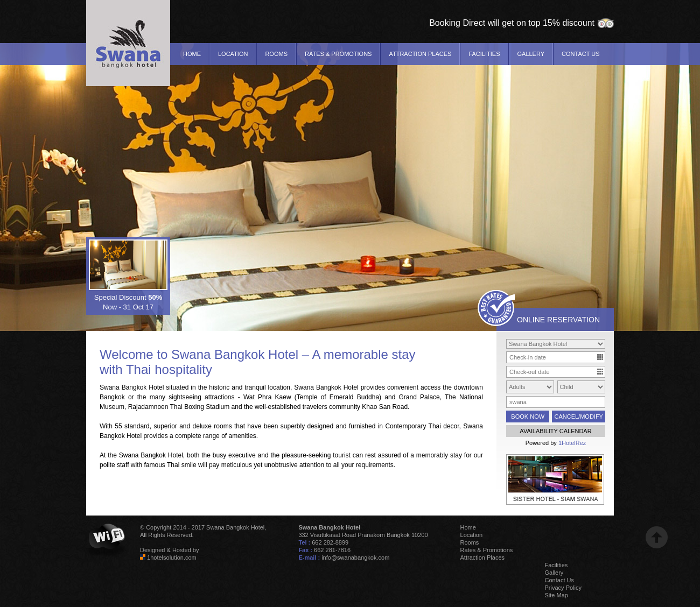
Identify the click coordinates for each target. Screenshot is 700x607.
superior (165, 426)
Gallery (531, 54)
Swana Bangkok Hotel (235, 354)
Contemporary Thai (413, 426)
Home (192, 54)
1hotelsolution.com (172, 557)
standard (137, 426)
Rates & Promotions (338, 54)
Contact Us (581, 54)
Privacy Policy (563, 588)
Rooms (276, 54)
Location (233, 54)
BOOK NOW (528, 417)
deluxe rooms (212, 426)
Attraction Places (420, 54)
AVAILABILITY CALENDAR (555, 431)
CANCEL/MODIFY (578, 417)
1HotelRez (572, 443)
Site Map (556, 595)
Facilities (484, 54)
